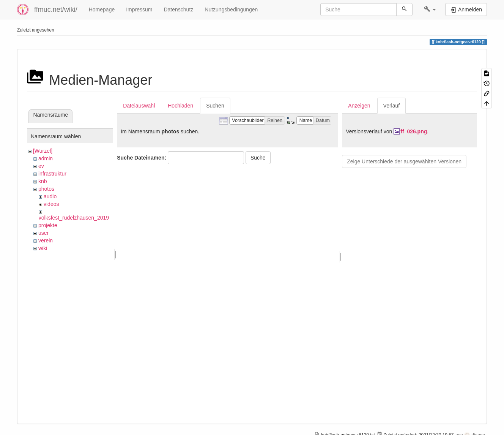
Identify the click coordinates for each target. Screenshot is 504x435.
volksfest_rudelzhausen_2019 (74, 218)
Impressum (139, 9)
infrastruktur (52, 174)
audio (50, 196)
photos (46, 189)
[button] (430, 9)
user (43, 233)
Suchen (215, 106)
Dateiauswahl (139, 106)
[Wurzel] (43, 151)
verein (46, 240)
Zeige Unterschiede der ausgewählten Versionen (404, 161)
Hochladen (180, 106)
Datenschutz (178, 9)
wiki (43, 248)
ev (41, 166)
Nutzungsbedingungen (231, 9)
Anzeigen (359, 106)
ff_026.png (414, 131)
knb (43, 181)
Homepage (102, 9)
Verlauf (392, 106)
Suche (258, 158)
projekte (48, 225)
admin (46, 158)
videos (51, 204)
